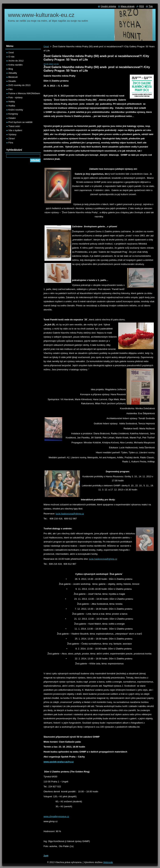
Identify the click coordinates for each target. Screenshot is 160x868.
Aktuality (13, 73)
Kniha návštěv (15, 65)
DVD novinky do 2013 (19, 85)
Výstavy (12, 134)
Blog (11, 69)
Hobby (12, 102)
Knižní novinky (16, 110)
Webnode (108, 862)
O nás (11, 57)
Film (10, 89)
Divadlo (12, 81)
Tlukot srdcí (14, 126)
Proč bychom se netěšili (20, 122)
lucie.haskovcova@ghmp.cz (70, 514)
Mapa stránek (128, 6)
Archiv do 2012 (16, 61)
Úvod (46, 46)
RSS (142, 6)
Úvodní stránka (108, 6)
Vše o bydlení (15, 130)
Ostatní (12, 118)
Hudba (12, 106)
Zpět (46, 856)
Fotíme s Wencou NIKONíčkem (24, 93)
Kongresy (13, 114)
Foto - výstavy (15, 97)
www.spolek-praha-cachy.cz (59, 762)
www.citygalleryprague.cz (56, 816)
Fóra (11, 143)
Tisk (151, 6)
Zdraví (12, 139)
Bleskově (13, 77)
